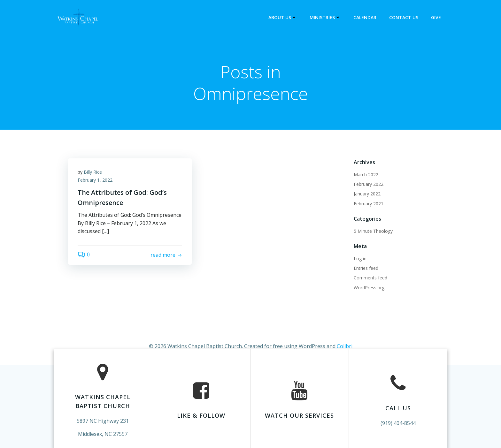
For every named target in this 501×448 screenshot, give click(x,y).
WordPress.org (369, 288)
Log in (360, 258)
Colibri (345, 346)
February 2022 (369, 184)
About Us (283, 17)
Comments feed (370, 278)
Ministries (325, 17)
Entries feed (366, 268)
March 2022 (366, 175)
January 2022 (367, 194)
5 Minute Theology (373, 231)
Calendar (365, 17)
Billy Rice (93, 172)
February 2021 (369, 204)
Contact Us (404, 17)
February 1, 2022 (95, 180)
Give (436, 17)
